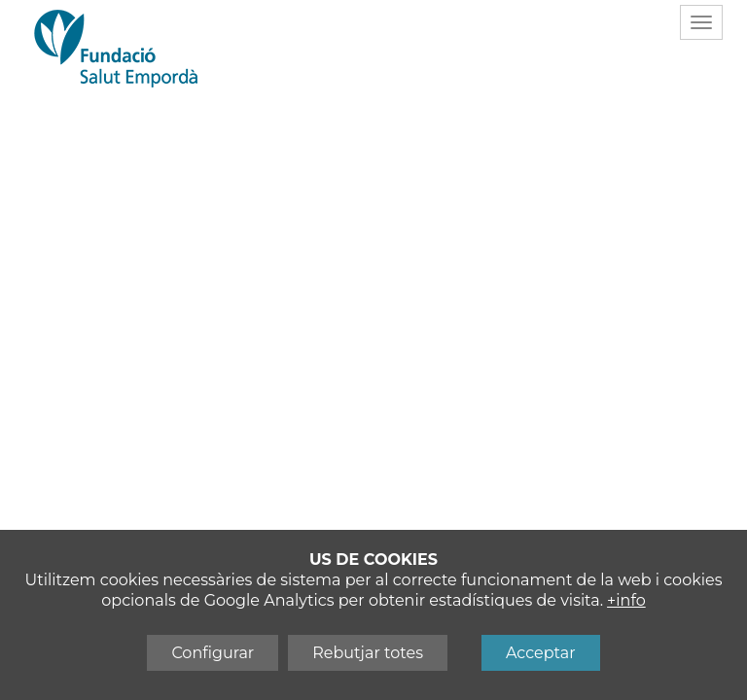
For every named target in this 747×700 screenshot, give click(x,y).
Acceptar (541, 653)
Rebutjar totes (368, 653)
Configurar (213, 653)
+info (626, 600)
